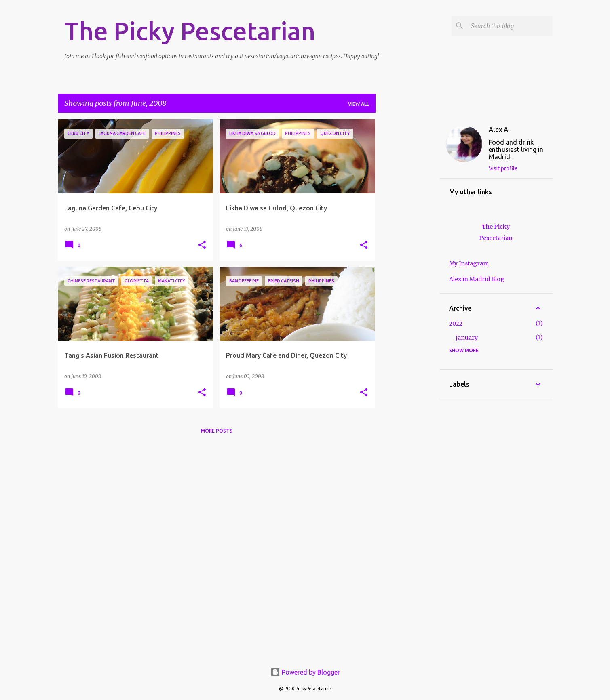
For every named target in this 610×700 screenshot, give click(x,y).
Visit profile (503, 168)
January (467, 338)
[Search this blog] (510, 26)
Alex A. (499, 130)
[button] (202, 245)
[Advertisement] (407, 240)
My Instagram (469, 263)
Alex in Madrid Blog (477, 279)
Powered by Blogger (305, 672)
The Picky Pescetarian (190, 31)
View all (359, 104)
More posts (217, 431)
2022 (456, 324)
